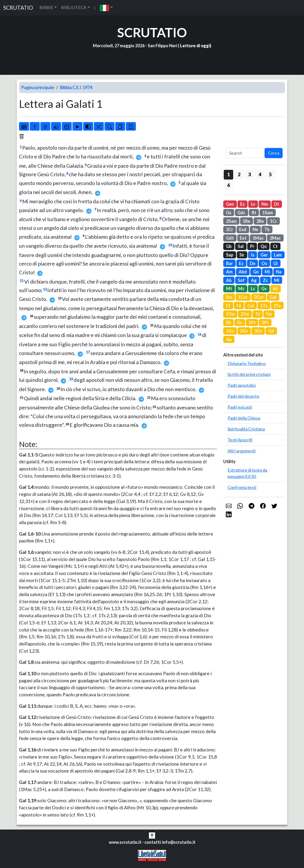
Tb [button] (267, 229)
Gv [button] (264, 289)
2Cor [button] (259, 297)
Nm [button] (265, 204)
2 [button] (239, 174)
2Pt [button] (265, 323)
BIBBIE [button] (46, 7)
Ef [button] (228, 306)
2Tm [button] (245, 314)
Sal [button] (241, 246)
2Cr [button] (230, 229)
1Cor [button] (243, 297)
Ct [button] (275, 246)
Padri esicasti (240, 407)
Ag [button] (254, 280)
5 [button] (270, 174)
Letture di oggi (195, 46)
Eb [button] (228, 323)
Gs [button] (229, 213)
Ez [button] (241, 263)
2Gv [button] (244, 331)
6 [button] (229, 185)
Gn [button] (256, 272)
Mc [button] (241, 289)
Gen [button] (230, 204)
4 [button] (260, 174)
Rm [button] (229, 297)
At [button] (275, 289)
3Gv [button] (258, 331)
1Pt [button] (252, 323)
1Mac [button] (258, 238)
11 (22, 281)
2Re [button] (260, 221)
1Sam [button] (268, 213)
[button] (106, 8)
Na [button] (279, 272)
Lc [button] (253, 289)
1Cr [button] (273, 221)
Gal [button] (273, 297)
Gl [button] (275, 263)
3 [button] (249, 174)
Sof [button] (241, 280)
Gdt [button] (230, 238)
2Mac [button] (275, 238)
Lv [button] (253, 204)
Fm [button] (269, 314)
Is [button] (253, 255)
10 (170, 245)
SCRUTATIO (18, 8)
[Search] (245, 153)
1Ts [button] (264, 306)
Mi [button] (267, 272)
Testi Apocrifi (240, 440)
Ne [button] (255, 229)
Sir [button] (242, 255)
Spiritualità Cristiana (246, 429)
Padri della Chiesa (244, 418)
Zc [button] (265, 280)
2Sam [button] (231, 221)
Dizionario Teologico (247, 363)
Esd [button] (243, 229)
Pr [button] (252, 246)
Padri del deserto (243, 396)
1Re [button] (246, 221)
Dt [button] (277, 204)
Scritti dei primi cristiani (249, 374)
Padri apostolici (242, 385)
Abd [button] (243, 272)
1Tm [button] (230, 314)
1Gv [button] (230, 331)
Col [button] (251, 306)
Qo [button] (264, 246)
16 (199, 334)
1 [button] (229, 174)
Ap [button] (229, 339)
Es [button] (242, 204)
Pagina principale (38, 87)
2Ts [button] (277, 306)
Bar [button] (229, 263)
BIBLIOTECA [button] (74, 7)
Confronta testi (242, 487)
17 (88, 352)
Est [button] (243, 238)
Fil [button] (239, 306)
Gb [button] (229, 246)
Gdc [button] (241, 213)
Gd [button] (271, 331)
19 (71, 379)
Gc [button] (240, 323)
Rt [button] (254, 213)
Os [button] (264, 263)
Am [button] (229, 272)
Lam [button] (278, 255)
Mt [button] (229, 289)
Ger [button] (264, 255)
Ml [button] (277, 280)
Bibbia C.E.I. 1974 (76, 87)
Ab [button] (229, 280)
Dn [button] (253, 263)
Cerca (274, 153)
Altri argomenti (242, 451)
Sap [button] (230, 255)
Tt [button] (258, 314)
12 (45, 289)
